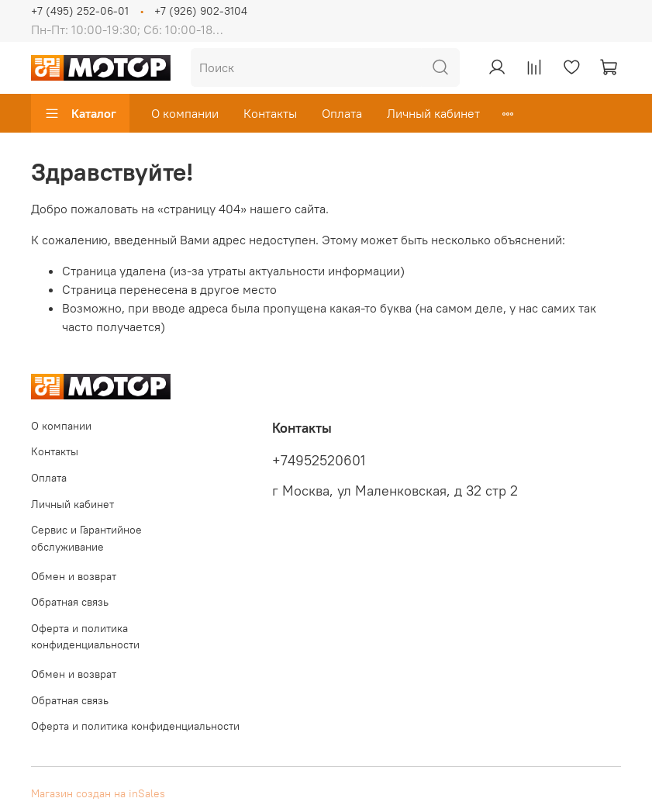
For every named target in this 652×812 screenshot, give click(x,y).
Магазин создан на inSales (98, 793)
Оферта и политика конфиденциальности (85, 637)
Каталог (80, 113)
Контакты (270, 113)
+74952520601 (319, 461)
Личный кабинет (433, 113)
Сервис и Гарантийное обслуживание (86, 538)
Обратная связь (70, 602)
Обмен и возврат (74, 576)
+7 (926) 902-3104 (201, 11)
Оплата (342, 113)
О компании (185, 113)
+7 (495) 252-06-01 (80, 11)
